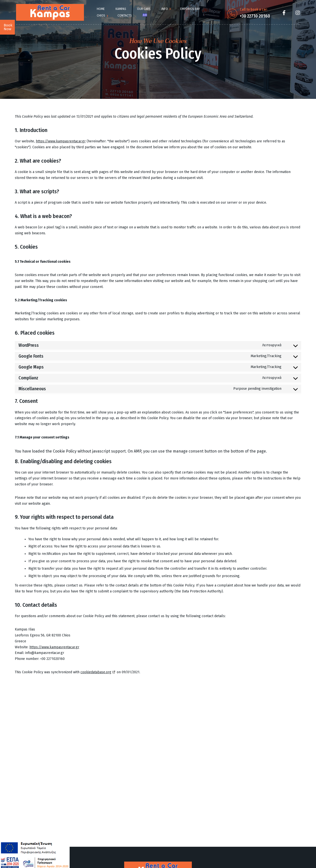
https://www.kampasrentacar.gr (61, 141)
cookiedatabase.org (96, 672)
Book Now (8, 27)
